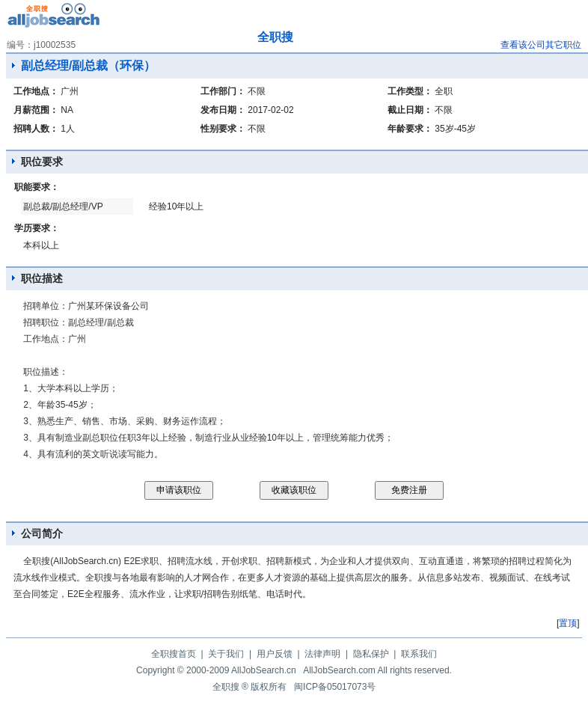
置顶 (568, 623)
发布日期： (223, 110)
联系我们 (419, 654)
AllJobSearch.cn (264, 670)
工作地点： (36, 91)
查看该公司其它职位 (541, 45)
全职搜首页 (174, 654)
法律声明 (322, 654)
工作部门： (223, 91)
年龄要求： (410, 129)
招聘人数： (36, 129)
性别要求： (223, 129)
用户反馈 (275, 654)
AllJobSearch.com (339, 670)
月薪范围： (36, 110)
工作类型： (410, 91)
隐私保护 (371, 654)
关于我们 (226, 654)
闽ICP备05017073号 (335, 687)
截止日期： (410, 110)
